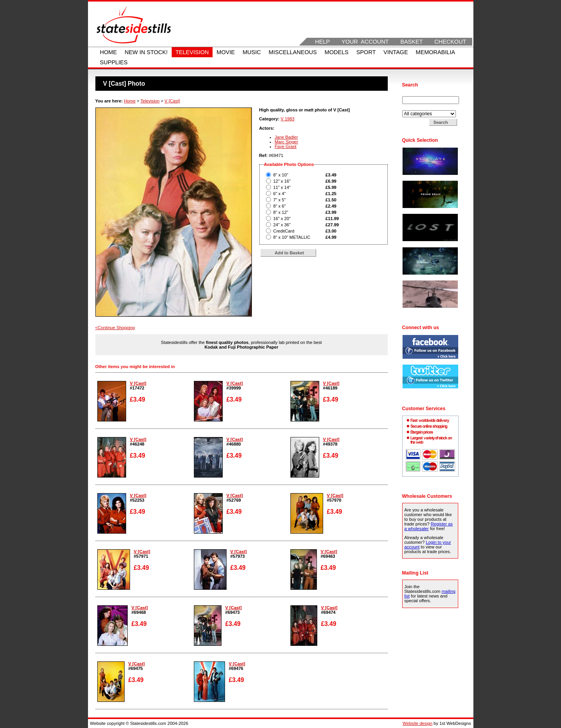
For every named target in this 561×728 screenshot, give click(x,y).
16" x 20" (282, 219)
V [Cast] (172, 101)
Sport (366, 52)
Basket (411, 42)
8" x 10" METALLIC (292, 237)
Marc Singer (287, 142)
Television (192, 52)
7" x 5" (280, 200)
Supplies (114, 62)
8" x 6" (280, 206)
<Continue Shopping (115, 328)
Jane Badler (287, 137)
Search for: (414, 94)
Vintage (396, 52)
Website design (417, 723)
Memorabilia (435, 52)
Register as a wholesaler (429, 526)
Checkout (450, 42)
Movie (226, 52)
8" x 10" (281, 175)
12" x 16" (282, 181)
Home (109, 52)
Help (322, 42)
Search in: (413, 108)
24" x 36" (282, 225)
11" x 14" (282, 187)
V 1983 (288, 119)
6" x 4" (280, 194)
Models (337, 52)
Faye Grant (286, 146)
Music (252, 52)
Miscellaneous (293, 52)
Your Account (365, 42)
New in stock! (146, 52)
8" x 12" (281, 212)
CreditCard (284, 231)
